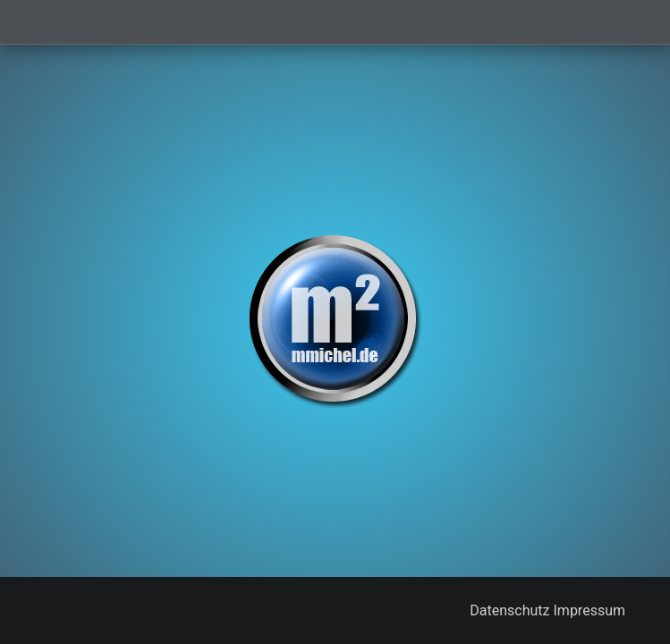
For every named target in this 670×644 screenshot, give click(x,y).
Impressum (590, 610)
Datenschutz (509, 610)
